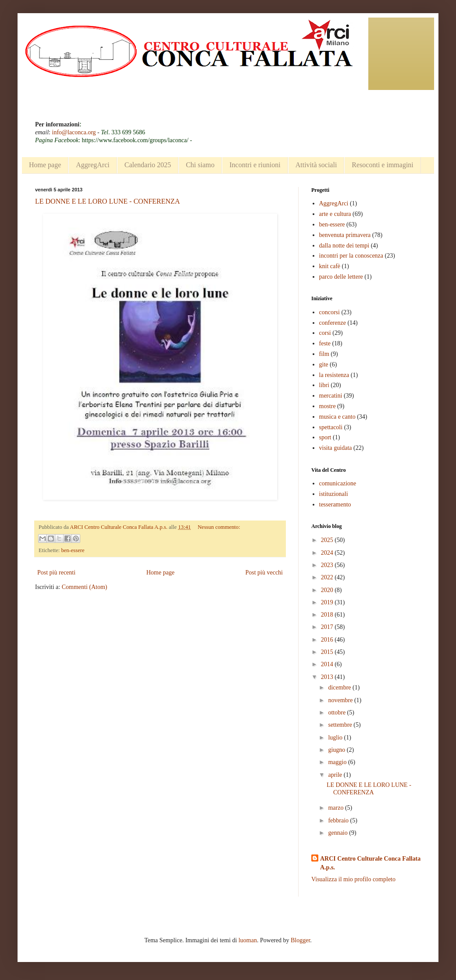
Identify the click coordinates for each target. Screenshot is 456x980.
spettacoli (331, 427)
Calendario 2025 (148, 165)
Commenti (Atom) (85, 587)
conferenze (333, 323)
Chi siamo (200, 165)
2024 (328, 553)
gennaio (338, 833)
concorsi (330, 312)
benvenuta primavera (345, 235)
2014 (328, 664)
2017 (328, 627)
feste (325, 343)
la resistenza (334, 375)
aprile (336, 775)
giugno (337, 750)
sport (325, 437)
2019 (328, 602)
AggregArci (93, 165)
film (324, 354)
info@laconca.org (74, 132)
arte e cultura (335, 214)
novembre (341, 700)
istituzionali (334, 494)
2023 (328, 565)
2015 (328, 652)
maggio (338, 762)
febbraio (339, 820)
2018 (328, 615)
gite (324, 364)
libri (324, 385)
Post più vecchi (264, 573)
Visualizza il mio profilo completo (353, 879)
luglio (336, 738)
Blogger (300, 940)
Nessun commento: (219, 527)
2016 (328, 640)
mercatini (331, 396)
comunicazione (338, 483)
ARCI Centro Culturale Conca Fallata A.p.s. (370, 863)
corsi (325, 333)
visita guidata (336, 448)
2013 (328, 677)
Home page (45, 165)
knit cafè (330, 266)
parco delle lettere (341, 277)
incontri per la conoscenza (351, 256)
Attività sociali (316, 165)
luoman (248, 940)
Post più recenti (56, 573)
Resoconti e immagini (382, 165)
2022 (328, 577)
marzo (336, 808)
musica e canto (337, 417)
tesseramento (335, 504)
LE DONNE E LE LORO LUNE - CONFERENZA (107, 201)
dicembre (340, 687)
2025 (328, 540)
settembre (341, 725)
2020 (328, 590)
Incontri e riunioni (255, 165)
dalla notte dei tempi (344, 246)
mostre (328, 406)
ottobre (337, 713)
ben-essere (73, 550)
